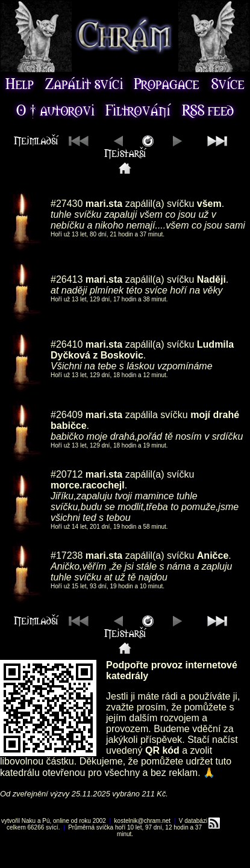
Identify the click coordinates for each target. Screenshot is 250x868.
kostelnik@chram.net (143, 821)
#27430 (67, 204)
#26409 (67, 415)
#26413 (67, 279)
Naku (29, 821)
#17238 (67, 556)
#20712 (67, 474)
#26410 (67, 344)
